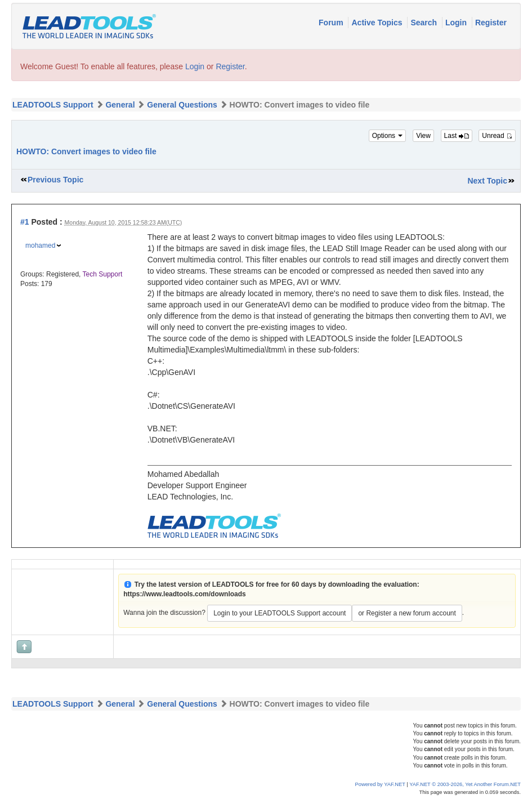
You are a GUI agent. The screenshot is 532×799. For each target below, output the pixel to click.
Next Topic (487, 181)
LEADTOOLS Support (53, 105)
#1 (25, 222)
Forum (332, 23)
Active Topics (378, 23)
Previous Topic (55, 180)
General (120, 105)
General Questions (182, 105)
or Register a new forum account (407, 613)
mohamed (40, 245)
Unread (497, 136)
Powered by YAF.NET (380, 784)
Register (491, 23)
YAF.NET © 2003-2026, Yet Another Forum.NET (465, 784)
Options (388, 136)
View (423, 136)
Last (457, 136)
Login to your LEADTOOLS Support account (280, 613)
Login (457, 23)
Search (425, 23)
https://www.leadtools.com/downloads (185, 594)
